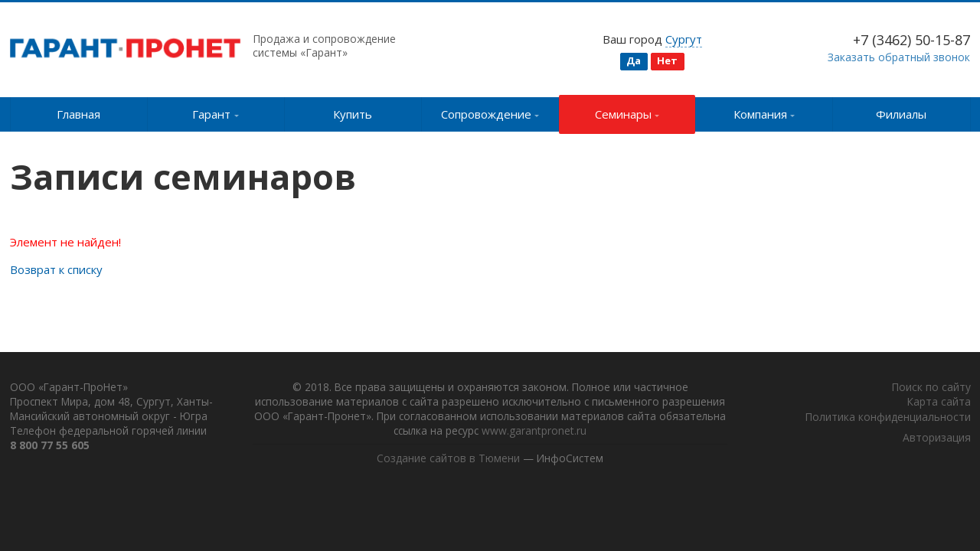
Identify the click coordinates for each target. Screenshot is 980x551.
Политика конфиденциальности (888, 418)
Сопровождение (490, 114)
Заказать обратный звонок (899, 57)
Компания (764, 114)
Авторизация (937, 439)
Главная (78, 114)
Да (634, 60)
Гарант (216, 114)
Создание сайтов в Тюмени (448, 460)
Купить (353, 114)
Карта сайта (939, 403)
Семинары (627, 114)
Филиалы (901, 114)
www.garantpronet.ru (588, 433)
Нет (667, 60)
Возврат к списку (56, 269)
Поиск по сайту (931, 388)
